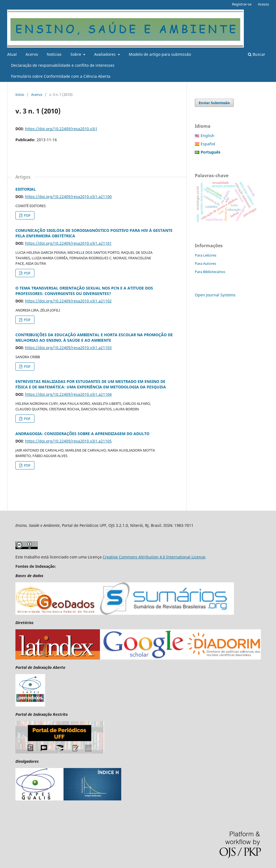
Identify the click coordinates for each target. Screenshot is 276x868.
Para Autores (205, 263)
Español (208, 144)
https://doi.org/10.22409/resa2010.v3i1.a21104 (68, 394)
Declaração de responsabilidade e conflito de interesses (63, 65)
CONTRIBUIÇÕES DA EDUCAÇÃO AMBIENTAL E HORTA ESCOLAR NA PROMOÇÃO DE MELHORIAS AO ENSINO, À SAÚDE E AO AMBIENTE (94, 337)
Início (20, 94)
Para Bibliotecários (210, 272)
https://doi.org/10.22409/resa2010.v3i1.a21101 (68, 243)
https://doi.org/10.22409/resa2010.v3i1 (61, 129)
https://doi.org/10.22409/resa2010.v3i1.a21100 (68, 197)
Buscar (257, 54)
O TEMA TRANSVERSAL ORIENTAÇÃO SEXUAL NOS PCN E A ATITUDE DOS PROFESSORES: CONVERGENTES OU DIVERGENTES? (84, 291)
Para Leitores (206, 255)
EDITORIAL (26, 189)
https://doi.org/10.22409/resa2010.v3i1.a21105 (68, 441)
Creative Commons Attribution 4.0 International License (154, 557)
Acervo (32, 54)
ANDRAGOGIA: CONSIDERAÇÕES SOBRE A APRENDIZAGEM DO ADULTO (82, 434)
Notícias (54, 54)
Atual (12, 54)
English (207, 136)
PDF (27, 215)
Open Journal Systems (215, 295)
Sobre (76, 54)
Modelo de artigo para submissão (160, 54)
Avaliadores (105, 54)
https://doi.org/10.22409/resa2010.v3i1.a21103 (68, 348)
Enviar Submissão (214, 103)
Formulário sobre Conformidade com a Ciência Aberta (61, 76)
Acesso (263, 4)
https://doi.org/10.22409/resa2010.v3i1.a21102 (68, 301)
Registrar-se (242, 4)
